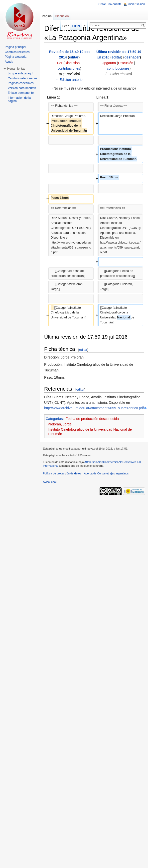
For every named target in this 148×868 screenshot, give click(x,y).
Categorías (54, 419)
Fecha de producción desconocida (92, 419)
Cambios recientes (17, 52)
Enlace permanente (21, 93)
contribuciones (69, 68)
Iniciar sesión (136, 4)
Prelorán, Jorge (60, 424)
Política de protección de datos (62, 473)
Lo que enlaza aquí (20, 73)
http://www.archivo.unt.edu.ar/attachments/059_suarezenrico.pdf (94, 408)
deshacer (132, 57)
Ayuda (9, 62)
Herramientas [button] (16, 69)
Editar (76, 26)
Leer (66, 26)
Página (47, 16)
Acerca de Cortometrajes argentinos (106, 473)
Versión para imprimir (22, 88)
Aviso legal (50, 482)
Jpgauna (109, 63)
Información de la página (19, 100)
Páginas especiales (21, 83)
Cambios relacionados (23, 78)
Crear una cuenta (110, 4)
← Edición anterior (69, 80)
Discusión (72, 63)
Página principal (15, 47)
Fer (60, 63)
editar (74, 57)
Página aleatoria (16, 57)
